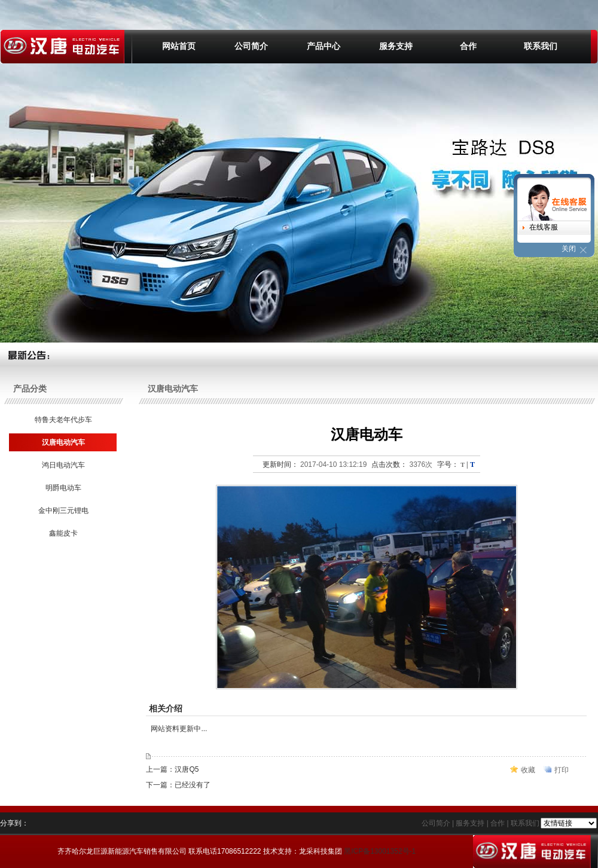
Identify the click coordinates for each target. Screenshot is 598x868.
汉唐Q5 (187, 769)
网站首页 (179, 46)
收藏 (528, 770)
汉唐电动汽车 (62, 442)
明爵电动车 (62, 488)
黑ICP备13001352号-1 (380, 851)
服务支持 (396, 46)
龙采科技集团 (321, 851)
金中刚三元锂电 (62, 511)
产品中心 (324, 46)
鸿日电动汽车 (62, 465)
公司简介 (251, 46)
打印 (562, 770)
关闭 (569, 249)
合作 (468, 46)
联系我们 (541, 46)
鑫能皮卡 (62, 533)
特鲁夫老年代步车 (62, 420)
